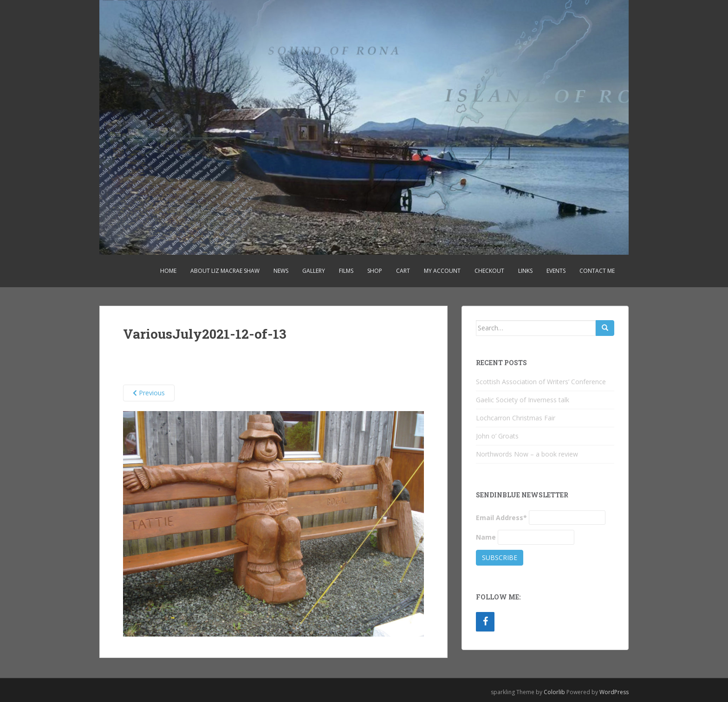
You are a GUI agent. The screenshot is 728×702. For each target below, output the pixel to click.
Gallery (314, 271)
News (281, 271)
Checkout (489, 271)
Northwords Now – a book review (527, 454)
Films (346, 271)
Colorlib (554, 692)
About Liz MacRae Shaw (225, 271)
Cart (403, 271)
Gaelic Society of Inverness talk (523, 400)
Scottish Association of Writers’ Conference (541, 382)
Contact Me (597, 271)
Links (525, 271)
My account (442, 271)
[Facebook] (485, 622)
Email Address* (501, 518)
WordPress (614, 692)
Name (486, 537)
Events (556, 271)
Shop (375, 271)
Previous (149, 393)
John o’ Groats (497, 436)
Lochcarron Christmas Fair (516, 418)
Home (168, 271)
